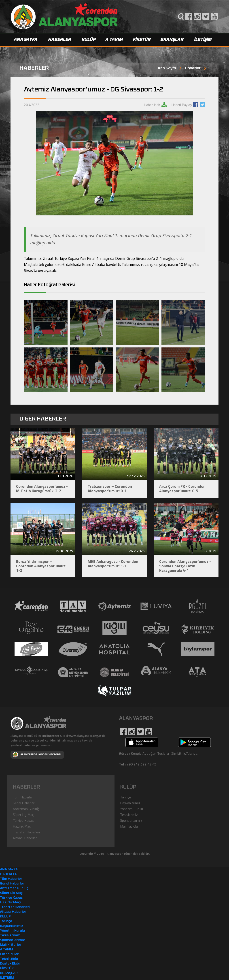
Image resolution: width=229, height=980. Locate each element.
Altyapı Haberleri (25, 838)
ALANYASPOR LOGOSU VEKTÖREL (37, 755)
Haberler (193, 68)
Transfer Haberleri (26, 832)
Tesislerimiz (129, 814)
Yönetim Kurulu (131, 809)
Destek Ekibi (10, 964)
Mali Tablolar (129, 826)
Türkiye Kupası (24, 820)
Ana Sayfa (167, 68)
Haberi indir (152, 105)
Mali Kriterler (11, 945)
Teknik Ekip (9, 959)
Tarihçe (125, 797)
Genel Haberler (24, 803)
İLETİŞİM (203, 40)
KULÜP (89, 40)
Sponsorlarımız (131, 820)
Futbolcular (9, 954)
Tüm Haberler (23, 797)
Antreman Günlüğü (27, 809)
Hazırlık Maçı (22, 826)
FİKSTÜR (142, 40)
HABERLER (60, 40)
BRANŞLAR (172, 40)
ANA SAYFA (26, 40)
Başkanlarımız (130, 803)
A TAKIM (114, 40)
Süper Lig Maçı (24, 814)
